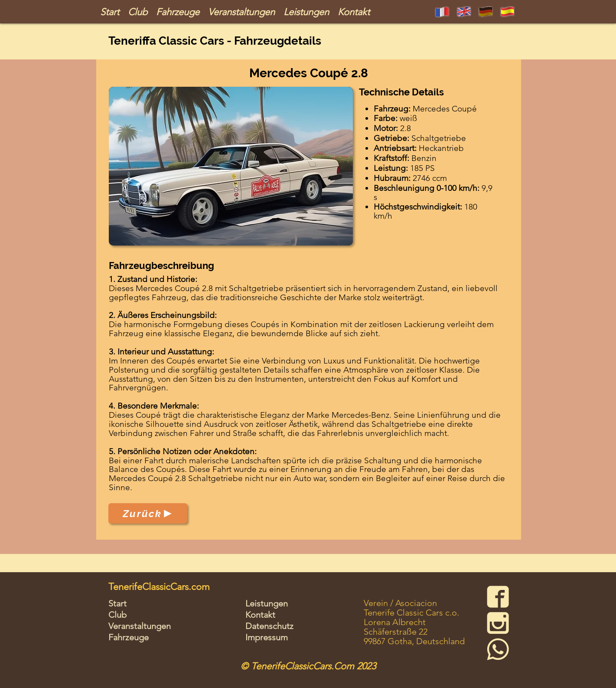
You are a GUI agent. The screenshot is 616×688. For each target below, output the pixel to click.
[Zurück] (148, 513)
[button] (231, 166)
